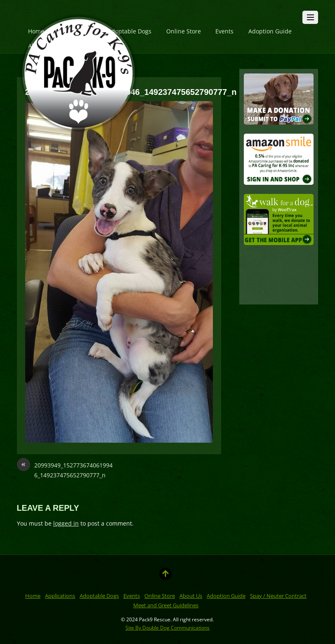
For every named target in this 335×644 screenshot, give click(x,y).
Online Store (184, 31)
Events (224, 31)
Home (33, 596)
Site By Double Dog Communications (167, 627)
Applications (60, 596)
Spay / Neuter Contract (278, 596)
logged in (66, 523)
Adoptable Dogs (99, 596)
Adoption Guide (270, 31)
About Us (191, 596)
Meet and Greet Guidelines (166, 605)
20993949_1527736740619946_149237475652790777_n (65, 470)
